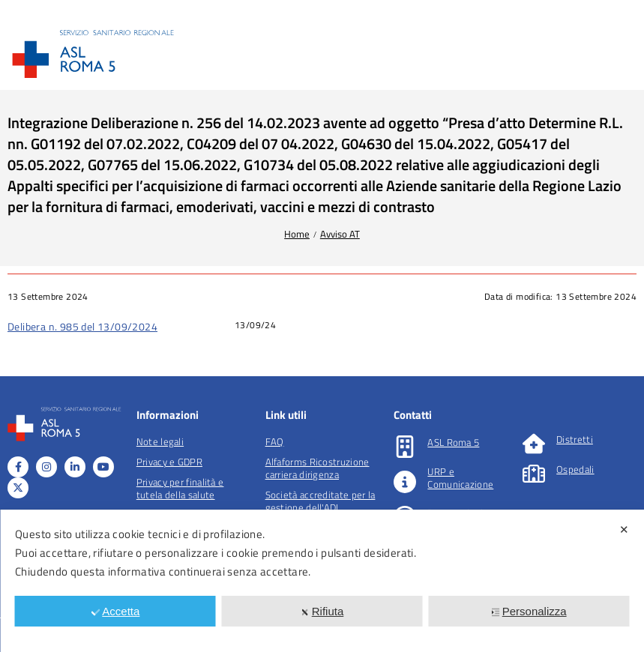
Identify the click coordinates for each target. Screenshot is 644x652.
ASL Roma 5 (453, 442)
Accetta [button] (115, 611)
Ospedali (575, 469)
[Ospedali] (534, 474)
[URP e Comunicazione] (405, 482)
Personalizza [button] (529, 611)
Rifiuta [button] (322, 611)
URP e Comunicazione (460, 478)
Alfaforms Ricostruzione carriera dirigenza (318, 468)
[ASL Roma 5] (405, 447)
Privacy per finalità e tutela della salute (180, 488)
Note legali (160, 441)
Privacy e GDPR (169, 462)
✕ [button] (624, 529)
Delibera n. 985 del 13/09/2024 (82, 326)
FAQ (275, 441)
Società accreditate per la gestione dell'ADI (321, 501)
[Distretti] (534, 444)
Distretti (575, 439)
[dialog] (322, 581)
